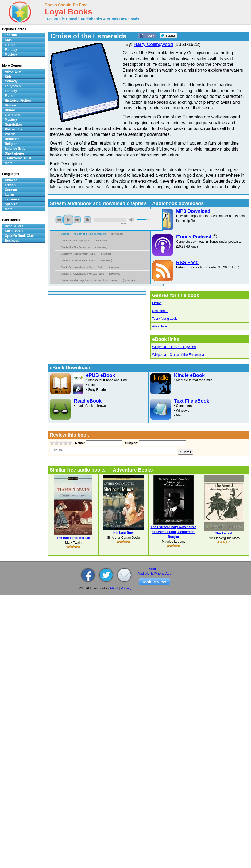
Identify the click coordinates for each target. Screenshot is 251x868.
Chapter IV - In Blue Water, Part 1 (78, 254)
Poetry (10, 134)
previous (59, 220)
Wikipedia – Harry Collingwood (174, 347)
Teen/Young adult (164, 319)
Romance (12, 139)
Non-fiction (13, 125)
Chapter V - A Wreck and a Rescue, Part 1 (82, 267)
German (11, 190)
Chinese (11, 180)
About (114, 588)
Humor (10, 110)
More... (10, 163)
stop (87, 220)
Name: (80, 443)
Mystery (11, 55)
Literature (12, 115)
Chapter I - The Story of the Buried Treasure (83, 234)
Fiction (157, 303)
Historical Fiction (18, 101)
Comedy (11, 81)
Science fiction (16, 149)
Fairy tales (13, 86)
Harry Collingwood (153, 44)
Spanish (11, 204)
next (77, 220)
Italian (9, 195)
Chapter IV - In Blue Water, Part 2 (78, 260)
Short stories (15, 153)
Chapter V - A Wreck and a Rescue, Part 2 (82, 274)
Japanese (12, 199)
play (68, 220)
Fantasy (11, 50)
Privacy (126, 588)
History (10, 105)
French (10, 185)
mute (132, 220)
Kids (8, 40)
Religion (11, 144)
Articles (155, 569)
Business (12, 241)
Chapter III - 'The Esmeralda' (75, 247)
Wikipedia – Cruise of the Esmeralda (178, 355)
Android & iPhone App (155, 574)
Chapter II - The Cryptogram (75, 241)
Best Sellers (14, 226)
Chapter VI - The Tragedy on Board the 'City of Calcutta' (89, 280)
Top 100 (11, 35)
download (117, 234)
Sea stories (160, 311)
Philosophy (13, 129)
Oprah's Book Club (19, 236)
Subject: (131, 443)
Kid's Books (14, 231)
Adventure (159, 326)
